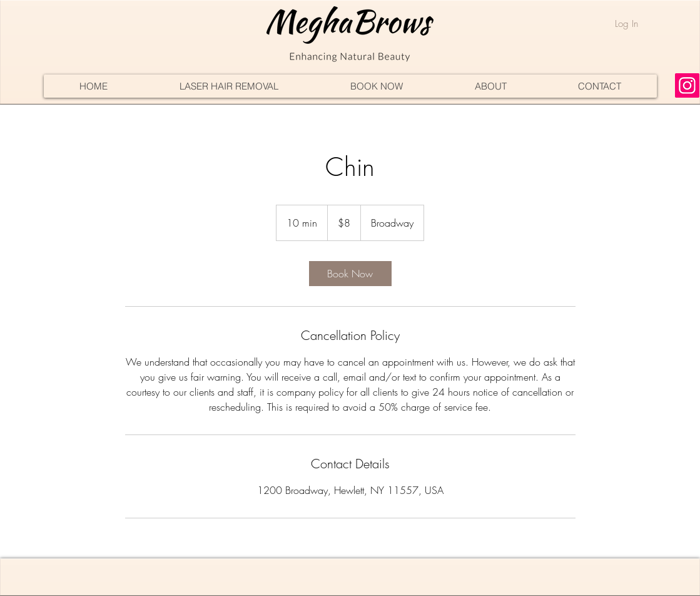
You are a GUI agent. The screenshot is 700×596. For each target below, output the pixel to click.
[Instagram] (687, 85)
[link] (350, 274)
